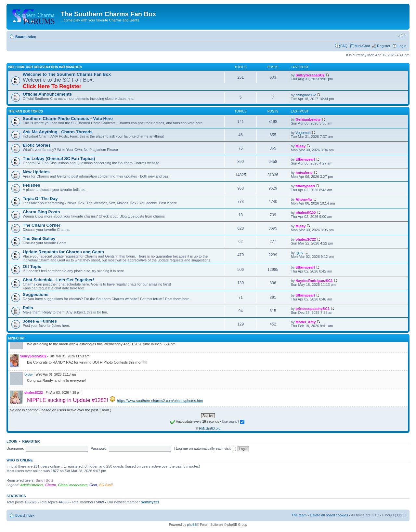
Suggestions (36, 294)
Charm (51, 485)
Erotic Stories (37, 145)
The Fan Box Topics (26, 111)
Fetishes (32, 185)
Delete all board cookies (329, 515)
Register (384, 46)
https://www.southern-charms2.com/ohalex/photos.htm (160, 401)
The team (299, 515)
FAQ (344, 46)
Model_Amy (305, 322)
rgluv (299, 253)
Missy (300, 146)
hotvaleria (304, 173)
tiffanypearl (305, 159)
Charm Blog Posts (41, 212)
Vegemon (303, 133)
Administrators (32, 485)
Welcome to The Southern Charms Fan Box (67, 74)
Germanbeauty (308, 119)
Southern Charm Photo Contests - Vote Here (68, 119)
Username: (15, 448)
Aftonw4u (304, 199)
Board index (26, 37)
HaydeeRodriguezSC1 (314, 281)
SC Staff (106, 485)
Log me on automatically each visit (206, 448)
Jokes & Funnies (40, 321)
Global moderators (73, 485)
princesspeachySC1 (312, 309)
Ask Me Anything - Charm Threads (58, 132)
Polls (28, 308)
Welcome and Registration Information (45, 67)
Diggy (29, 374)
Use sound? (233, 422)
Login (402, 46)
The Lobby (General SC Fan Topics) (59, 159)
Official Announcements (47, 94)
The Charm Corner (42, 225)
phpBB (192, 525)
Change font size (402, 35)
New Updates (36, 172)
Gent (93, 485)
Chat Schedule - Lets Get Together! (58, 280)
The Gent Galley (39, 239)
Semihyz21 (150, 502)
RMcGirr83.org (210, 428)
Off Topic (32, 266)
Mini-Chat (362, 46)
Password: (99, 448)
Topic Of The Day (40, 199)
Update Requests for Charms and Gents (63, 252)
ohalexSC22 (305, 213)
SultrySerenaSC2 (310, 75)
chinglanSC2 (305, 95)
